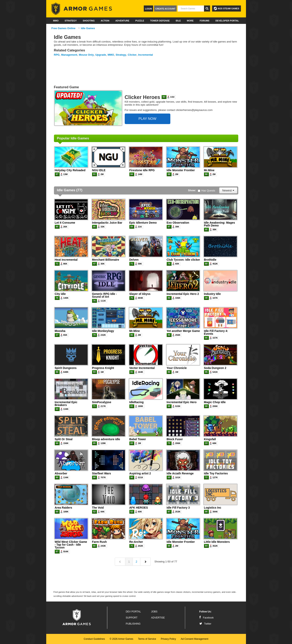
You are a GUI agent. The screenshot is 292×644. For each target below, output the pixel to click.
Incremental (145, 55)
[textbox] (191, 9)
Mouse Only (86, 55)
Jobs (154, 612)
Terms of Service (147, 639)
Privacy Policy (168, 639)
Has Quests (206, 191)
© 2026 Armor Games (121, 639)
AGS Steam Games (226, 9)
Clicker (132, 55)
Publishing (133, 624)
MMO (56, 21)
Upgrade (101, 55)
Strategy (71, 21)
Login (148, 9)
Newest (228, 190)
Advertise (158, 618)
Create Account (165, 9)
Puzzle (140, 21)
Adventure (122, 21)
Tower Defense (160, 21)
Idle (178, 21)
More (190, 21)
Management (69, 55)
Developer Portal (227, 21)
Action (105, 21)
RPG (57, 55)
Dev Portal (133, 612)
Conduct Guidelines (94, 639)
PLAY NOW (147, 119)
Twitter (205, 624)
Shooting (89, 21)
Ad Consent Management (194, 639)
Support (132, 618)
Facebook (207, 618)
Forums (205, 21)
